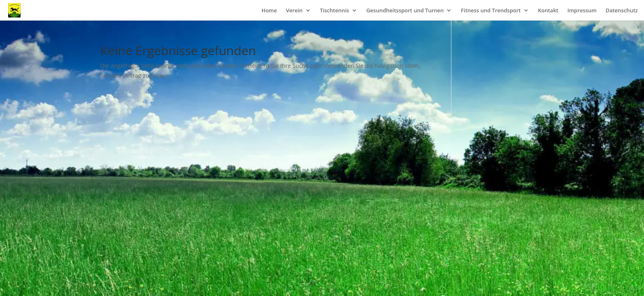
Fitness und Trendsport (491, 11)
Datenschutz (622, 11)
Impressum (582, 11)
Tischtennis (335, 11)
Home (269, 11)
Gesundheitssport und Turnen (405, 11)
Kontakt (548, 11)
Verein (294, 11)
